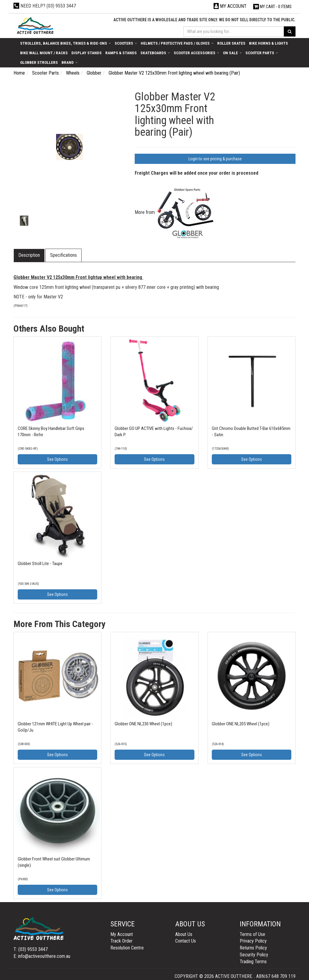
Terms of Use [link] (252, 934)
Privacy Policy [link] (253, 941)
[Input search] (234, 31)
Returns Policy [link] (253, 948)
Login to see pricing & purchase (215, 159)
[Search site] (290, 31)
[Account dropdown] (230, 6)
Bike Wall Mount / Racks (44, 53)
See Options (57, 459)
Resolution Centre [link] (127, 948)
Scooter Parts (262, 53)
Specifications (63, 255)
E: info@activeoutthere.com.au (42, 956)
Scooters (126, 43)
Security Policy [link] (254, 955)
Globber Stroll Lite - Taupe (40, 564)
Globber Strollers (39, 62)
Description (29, 255)
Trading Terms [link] (253, 962)
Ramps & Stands (121, 53)
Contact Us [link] (186, 941)
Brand (70, 62)
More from (175, 212)
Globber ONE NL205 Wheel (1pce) (241, 724)
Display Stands (87, 53)
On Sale (232, 53)
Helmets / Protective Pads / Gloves (177, 43)
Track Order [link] (121, 941)
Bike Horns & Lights (268, 43)
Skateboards (155, 53)
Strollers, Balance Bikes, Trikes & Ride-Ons (66, 43)
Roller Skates (231, 43)
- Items (272, 7)
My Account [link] (122, 934)
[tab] (29, 255)
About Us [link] (184, 934)
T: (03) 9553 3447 (31, 949)
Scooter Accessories (196, 53)
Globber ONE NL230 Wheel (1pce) (143, 724)
